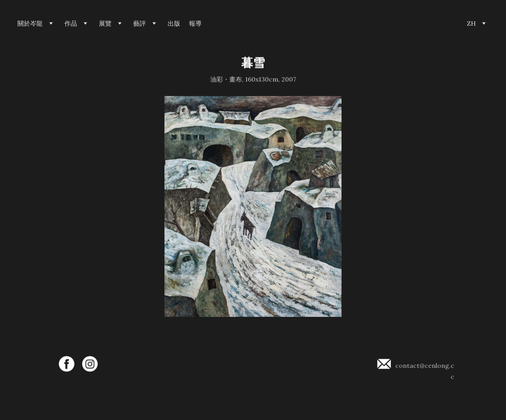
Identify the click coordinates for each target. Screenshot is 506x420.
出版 (174, 24)
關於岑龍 (30, 24)
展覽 (105, 24)
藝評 (140, 24)
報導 (195, 24)
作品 (71, 24)
